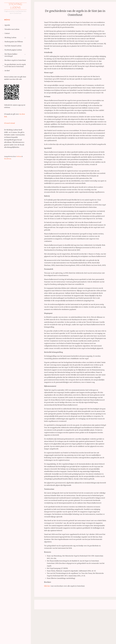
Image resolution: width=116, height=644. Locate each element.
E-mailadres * (44, 606)
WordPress (8, 159)
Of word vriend (9, 124)
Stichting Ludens (15, 6)
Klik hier (47, 586)
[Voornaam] (52, 615)
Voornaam (43, 612)
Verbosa (19, 157)
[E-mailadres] (52, 609)
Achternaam (44, 618)
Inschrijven (52, 626)
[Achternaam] (52, 621)
